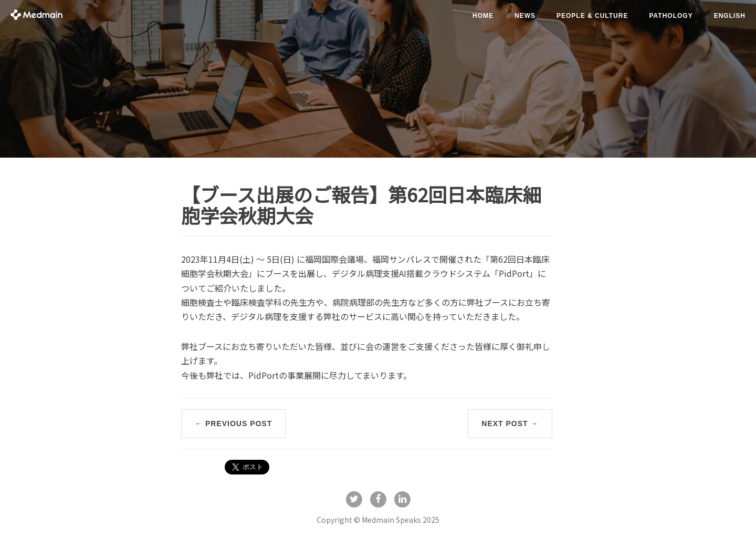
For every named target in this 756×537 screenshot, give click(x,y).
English (730, 16)
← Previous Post (233, 424)
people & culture (592, 16)
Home (483, 16)
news (525, 16)
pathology (671, 16)
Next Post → (510, 424)
